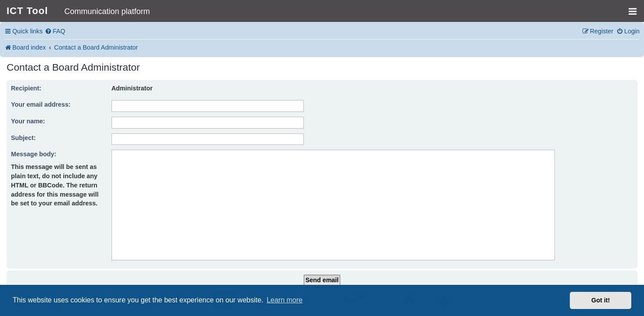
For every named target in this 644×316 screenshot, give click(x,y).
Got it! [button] (601, 300)
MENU (635, 7)
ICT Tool (27, 11)
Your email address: (41, 104)
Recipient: (26, 88)
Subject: (23, 138)
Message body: (34, 154)
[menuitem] (55, 31)
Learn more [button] (284, 300)
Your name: (28, 121)
